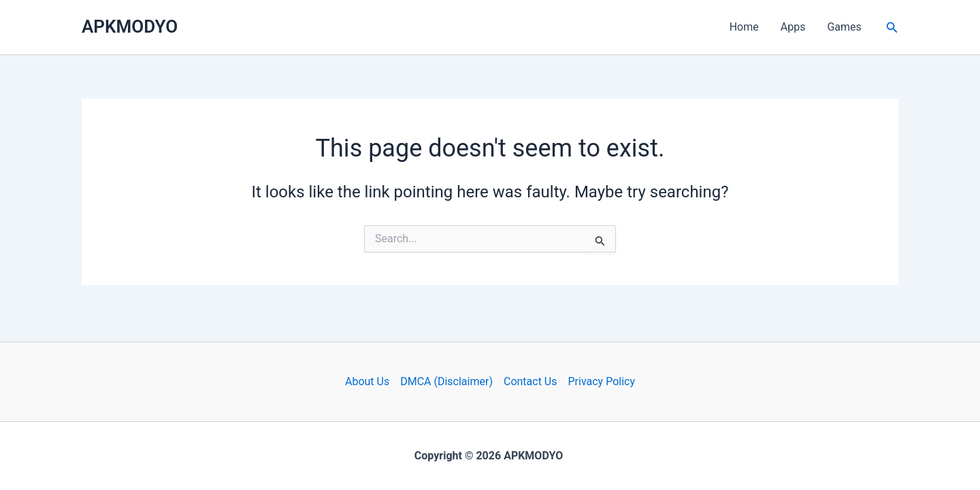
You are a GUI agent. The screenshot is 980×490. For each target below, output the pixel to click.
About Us (367, 381)
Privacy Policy (602, 381)
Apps (793, 27)
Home (744, 27)
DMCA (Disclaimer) (446, 381)
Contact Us (530, 381)
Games (844, 27)
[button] (892, 28)
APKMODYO (130, 27)
